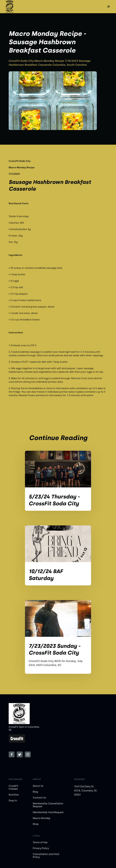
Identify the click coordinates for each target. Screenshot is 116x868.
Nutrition (14, 795)
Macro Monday (41, 818)
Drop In (13, 801)
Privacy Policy (41, 848)
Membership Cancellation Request (48, 805)
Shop (36, 824)
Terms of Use (40, 842)
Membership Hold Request (48, 812)
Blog (35, 792)
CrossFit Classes (13, 787)
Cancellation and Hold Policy (46, 856)
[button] (109, 7)
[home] (10, 7)
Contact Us (39, 798)
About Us (38, 786)
